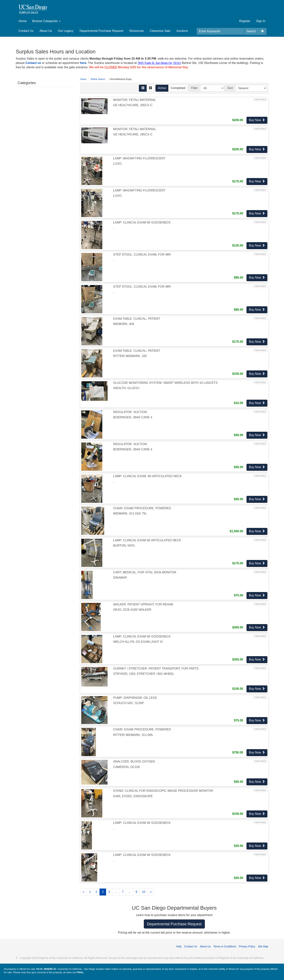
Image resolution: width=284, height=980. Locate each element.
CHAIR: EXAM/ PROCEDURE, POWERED (142, 508)
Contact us (33, 63)
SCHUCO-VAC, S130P (129, 703)
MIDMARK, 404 (124, 324)
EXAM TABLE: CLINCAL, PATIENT (137, 319)
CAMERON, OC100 (127, 767)
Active (162, 88)
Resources (136, 31)
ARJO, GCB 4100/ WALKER (132, 610)
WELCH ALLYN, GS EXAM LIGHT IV (138, 642)
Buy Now (257, 120)
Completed (178, 88)
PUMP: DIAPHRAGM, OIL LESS (135, 698)
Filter (194, 88)
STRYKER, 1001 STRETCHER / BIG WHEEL (144, 674)
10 (144, 892)
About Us (46, 31)
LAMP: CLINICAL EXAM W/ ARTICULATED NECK (147, 540)
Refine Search (98, 79)
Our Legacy (66, 31)
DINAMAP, (120, 578)
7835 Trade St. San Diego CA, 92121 (159, 63)
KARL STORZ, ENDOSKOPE (133, 796)
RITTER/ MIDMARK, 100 (130, 356)
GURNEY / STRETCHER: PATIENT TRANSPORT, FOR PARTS (156, 669)
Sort (230, 88)
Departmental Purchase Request (101, 31)
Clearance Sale (160, 31)
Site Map (263, 946)
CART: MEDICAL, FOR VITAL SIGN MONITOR (145, 572)
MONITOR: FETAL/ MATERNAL (135, 100)
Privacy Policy (247, 946)
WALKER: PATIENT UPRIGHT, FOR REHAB (143, 604)
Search (251, 31)
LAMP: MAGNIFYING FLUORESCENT (139, 158)
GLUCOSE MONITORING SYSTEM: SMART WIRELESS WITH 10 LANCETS (165, 383)
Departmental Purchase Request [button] (174, 924)
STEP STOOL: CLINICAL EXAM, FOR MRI (142, 255)
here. (83, 63)
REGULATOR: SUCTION (130, 412)
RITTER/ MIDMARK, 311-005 (133, 735)
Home (23, 21)
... (116, 892)
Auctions (182, 31)
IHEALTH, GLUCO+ (127, 388)
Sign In (261, 21)
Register (245, 21)
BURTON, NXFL (124, 546)
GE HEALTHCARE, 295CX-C (133, 105)
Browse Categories (46, 21)
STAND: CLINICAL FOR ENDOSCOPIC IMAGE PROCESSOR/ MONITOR (163, 791)
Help (179, 946)
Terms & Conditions (225, 946)
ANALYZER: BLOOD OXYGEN (134, 761)
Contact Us (26, 31)
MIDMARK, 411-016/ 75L (130, 513)
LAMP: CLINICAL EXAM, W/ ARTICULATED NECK (148, 476)
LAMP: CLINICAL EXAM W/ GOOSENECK (142, 222)
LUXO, (118, 164)
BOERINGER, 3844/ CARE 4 (133, 417)
